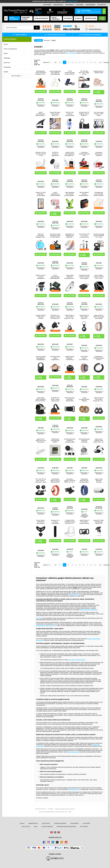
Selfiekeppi (7, 58)
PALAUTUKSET (47, 5)
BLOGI (36, 827)
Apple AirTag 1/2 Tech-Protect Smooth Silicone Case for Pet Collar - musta (84, 522)
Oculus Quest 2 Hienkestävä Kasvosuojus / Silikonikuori (41, 522)
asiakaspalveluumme (74, 789)
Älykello (6, 72)
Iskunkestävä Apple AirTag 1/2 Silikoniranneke (55, 481)
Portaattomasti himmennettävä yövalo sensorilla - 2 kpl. (99, 194)
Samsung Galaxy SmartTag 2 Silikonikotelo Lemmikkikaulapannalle (70, 399)
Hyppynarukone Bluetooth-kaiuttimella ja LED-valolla (70, 358)
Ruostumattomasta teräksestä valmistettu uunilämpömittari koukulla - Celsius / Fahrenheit (84, 441)
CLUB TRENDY (86, 823)
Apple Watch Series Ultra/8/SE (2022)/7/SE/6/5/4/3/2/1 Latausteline (41, 399)
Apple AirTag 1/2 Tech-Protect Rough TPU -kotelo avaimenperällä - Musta (70, 317)
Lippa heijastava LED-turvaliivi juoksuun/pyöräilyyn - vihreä (70, 194)
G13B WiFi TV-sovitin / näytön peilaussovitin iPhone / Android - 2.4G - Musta (55, 399)
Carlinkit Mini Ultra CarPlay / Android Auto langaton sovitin (84, 277)
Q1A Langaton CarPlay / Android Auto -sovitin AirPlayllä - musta (99, 277)
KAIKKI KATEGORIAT (14, 18)
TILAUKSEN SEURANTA (60, 823)
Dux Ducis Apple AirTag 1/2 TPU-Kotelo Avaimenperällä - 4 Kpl (99, 114)
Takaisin (39, 40)
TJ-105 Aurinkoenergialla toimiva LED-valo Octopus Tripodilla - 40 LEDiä (70, 73)
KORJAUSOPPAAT (90, 5)
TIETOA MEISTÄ (69, 5)
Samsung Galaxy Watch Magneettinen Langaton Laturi (55, 358)
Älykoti (6, 53)
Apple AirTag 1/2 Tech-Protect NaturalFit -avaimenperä (84, 317)
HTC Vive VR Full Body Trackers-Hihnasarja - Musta (41, 481)
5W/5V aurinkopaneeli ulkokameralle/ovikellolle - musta (41, 114)
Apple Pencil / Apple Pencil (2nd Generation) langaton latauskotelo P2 (41, 441)
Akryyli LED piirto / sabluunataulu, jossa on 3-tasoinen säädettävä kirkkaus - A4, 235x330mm (55, 114)
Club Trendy (80, 5)
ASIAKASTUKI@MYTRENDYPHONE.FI (65, 809)
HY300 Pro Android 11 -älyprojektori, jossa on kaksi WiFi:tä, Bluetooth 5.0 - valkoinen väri (55, 154)
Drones (6, 44)
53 (100, 62)
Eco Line (102, 18)
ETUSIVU (22, 823)
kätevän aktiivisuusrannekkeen (88, 610)
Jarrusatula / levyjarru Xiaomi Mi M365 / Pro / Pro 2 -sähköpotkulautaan (70, 481)
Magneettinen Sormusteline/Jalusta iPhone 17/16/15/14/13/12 (99, 358)
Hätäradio (68, 18)
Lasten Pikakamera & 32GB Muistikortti (55, 194)
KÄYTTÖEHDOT (84, 827)
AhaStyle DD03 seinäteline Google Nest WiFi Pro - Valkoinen (70, 522)
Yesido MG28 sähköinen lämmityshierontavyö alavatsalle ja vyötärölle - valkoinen (70, 277)
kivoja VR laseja (71, 53)
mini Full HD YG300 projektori (77, 660)
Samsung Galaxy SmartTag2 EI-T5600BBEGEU (41, 358)
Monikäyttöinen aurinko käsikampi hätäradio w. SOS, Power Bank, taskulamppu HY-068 (41, 73)
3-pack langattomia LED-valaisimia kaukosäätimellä (55, 73)
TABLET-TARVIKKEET (56, 18)
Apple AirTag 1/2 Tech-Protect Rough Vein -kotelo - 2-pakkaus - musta (99, 399)
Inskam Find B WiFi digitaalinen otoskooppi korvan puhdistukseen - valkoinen (70, 154)
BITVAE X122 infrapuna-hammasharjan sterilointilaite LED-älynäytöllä (70, 114)
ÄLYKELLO (78, 18)
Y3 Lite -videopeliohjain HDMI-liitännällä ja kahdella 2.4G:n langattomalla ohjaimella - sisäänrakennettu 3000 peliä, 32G (55, 277)
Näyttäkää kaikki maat (55, 837)
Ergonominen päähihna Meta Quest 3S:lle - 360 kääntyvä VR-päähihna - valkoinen (99, 441)
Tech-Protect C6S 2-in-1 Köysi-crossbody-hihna (84, 236)
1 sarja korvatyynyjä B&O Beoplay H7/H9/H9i (84, 399)
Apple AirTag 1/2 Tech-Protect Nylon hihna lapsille (99, 317)
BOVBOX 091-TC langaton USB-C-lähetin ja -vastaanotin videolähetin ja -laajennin (84, 114)
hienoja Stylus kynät (75, 594)
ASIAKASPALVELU (58, 5)
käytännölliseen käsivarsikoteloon (46, 625)
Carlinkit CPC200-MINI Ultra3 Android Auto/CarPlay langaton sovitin (41, 317)
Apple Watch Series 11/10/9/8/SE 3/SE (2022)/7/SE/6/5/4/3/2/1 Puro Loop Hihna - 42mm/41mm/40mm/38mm (84, 358)
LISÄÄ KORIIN (98, 92)
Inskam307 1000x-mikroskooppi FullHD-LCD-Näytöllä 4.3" (99, 522)
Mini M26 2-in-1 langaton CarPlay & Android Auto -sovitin (55, 317)
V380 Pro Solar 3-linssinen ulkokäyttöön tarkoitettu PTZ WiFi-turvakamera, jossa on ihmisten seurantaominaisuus (41, 277)
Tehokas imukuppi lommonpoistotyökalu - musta (99, 236)
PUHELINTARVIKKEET (41, 18)
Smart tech (7, 63)
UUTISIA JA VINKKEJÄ (47, 827)
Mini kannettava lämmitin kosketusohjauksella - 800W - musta (84, 194)
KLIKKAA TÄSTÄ (72, 1)
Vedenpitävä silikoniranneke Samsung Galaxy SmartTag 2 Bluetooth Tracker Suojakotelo (84, 481)
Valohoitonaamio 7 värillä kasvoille (99, 72)
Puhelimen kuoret (26, 18)
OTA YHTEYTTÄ (102, 5)
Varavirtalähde (91, 18)
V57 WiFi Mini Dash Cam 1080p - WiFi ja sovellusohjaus (84, 73)
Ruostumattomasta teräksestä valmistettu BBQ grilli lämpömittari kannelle (70, 441)
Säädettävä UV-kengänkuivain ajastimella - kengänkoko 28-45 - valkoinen (70, 236)
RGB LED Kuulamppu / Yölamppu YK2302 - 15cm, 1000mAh (41, 236)
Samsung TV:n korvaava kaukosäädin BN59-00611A (55, 522)
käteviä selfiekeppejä (73, 752)
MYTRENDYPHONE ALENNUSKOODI (66, 827)
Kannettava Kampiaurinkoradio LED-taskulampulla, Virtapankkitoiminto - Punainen (84, 154)
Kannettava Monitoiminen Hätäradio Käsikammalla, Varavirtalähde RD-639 (99, 154)
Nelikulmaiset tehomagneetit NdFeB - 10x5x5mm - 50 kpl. (55, 441)
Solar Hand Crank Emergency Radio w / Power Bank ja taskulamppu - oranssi (55, 236)
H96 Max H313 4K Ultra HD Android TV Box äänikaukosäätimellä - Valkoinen (41, 154)
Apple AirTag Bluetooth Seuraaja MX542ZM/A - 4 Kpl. (99, 481)
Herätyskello (7, 67)
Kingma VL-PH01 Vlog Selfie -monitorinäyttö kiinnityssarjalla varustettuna (41, 194)
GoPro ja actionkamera (10, 49)
